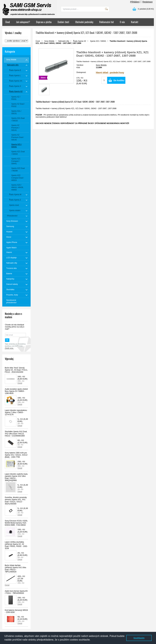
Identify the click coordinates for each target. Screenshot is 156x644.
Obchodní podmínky (84, 22)
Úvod (8, 22)
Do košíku (119, 80)
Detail (20, 383)
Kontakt (135, 22)
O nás (122, 22)
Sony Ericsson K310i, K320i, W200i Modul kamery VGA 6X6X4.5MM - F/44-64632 (16, 523)
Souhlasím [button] (139, 638)
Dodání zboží (63, 22)
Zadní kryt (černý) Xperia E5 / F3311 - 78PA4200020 (16, 592)
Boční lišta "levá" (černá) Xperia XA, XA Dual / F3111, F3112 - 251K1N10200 (16, 370)
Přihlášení (135, 2)
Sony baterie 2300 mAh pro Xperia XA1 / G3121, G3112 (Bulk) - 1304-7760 (16, 455)
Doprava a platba (44, 22)
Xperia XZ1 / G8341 (98, 41)
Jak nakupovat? (23, 22)
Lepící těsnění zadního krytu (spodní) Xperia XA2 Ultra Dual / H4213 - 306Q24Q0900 (16, 477)
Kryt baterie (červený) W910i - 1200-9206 (16, 611)
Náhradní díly (64, 41)
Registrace (148, 2)
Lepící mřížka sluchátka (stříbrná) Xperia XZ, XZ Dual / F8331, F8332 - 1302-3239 (16, 545)
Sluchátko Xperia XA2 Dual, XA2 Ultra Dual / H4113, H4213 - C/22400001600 (16, 434)
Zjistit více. (9, 348)
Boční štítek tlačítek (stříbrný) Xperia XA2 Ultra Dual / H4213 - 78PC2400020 (16, 569)
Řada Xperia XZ (80, 41)
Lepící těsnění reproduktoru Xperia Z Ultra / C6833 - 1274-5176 (16, 412)
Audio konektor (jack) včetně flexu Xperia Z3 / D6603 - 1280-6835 (16, 391)
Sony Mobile (49, 41)
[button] (92, 640)
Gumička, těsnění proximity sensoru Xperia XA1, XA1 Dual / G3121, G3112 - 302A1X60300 (16, 501)
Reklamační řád (107, 22)
